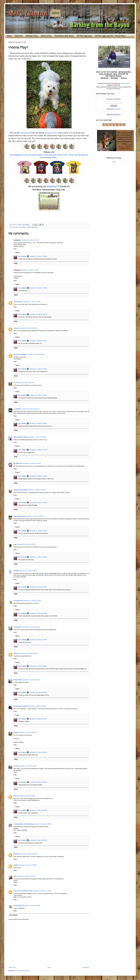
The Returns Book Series (64, 36)
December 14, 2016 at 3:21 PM (31, 627)
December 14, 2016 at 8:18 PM (38, 782)
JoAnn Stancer (18, 302)
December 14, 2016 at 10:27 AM (32, 463)
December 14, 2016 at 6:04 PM (26, 796)
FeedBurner (117, 109)
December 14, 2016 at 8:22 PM (38, 810)
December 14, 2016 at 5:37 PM (28, 766)
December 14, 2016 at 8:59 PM (28, 854)
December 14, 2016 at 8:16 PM (38, 752)
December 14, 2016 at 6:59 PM (42, 824)
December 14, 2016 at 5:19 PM (37, 706)
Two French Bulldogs (20, 354)
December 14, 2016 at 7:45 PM (38, 395)
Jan (15, 383)
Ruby (15, 876)
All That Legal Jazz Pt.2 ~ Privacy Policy (110, 36)
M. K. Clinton (22, 256)
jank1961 (16, 571)
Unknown (16, 328)
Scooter (16, 766)
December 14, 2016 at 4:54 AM (30, 270)
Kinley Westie (18, 680)
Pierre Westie (23, 227)
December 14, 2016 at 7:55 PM (38, 531)
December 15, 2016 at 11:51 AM (42, 891)
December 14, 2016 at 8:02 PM (38, 613)
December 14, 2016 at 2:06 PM (28, 571)
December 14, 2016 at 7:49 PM (38, 423)
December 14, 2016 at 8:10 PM (38, 693)
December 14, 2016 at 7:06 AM (32, 302)
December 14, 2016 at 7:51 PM (38, 450)
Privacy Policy (125, 83)
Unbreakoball (25, 133)
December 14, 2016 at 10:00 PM (27, 865)
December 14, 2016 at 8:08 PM (38, 666)
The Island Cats (18, 601)
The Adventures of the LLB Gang (23, 824)
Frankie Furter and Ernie (21, 706)
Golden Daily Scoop (19, 516)
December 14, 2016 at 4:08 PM (28, 653)
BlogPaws (52, 186)
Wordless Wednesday (32, 227)
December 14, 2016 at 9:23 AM (35, 354)
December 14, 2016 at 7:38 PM (38, 256)
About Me (19, 36)
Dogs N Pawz (52, 133)
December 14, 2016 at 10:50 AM (37, 490)
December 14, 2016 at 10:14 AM (37, 437)
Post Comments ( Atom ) (23, 971)
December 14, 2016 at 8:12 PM (38, 719)
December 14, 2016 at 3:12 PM (32, 601)
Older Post (86, 968)
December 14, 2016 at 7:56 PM (38, 587)
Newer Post (12, 968)
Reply (15, 249)
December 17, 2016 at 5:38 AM (31, 906)
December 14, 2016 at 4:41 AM (30, 240)
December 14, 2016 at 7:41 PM (38, 314)
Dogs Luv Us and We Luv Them (23, 891)
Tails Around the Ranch (20, 437)
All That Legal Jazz (84, 36)
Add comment (13, 915)
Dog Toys (16, 227)
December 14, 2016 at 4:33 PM (31, 680)
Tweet (114, 162)
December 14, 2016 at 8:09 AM (28, 328)
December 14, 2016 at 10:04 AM (30, 409)
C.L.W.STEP (17, 409)
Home (9, 36)
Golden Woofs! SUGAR (20, 490)
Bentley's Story (32, 36)
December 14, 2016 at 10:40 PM (26, 876)
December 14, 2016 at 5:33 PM (27, 733)
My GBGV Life (18, 463)
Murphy (16, 733)
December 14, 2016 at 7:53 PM (38, 476)
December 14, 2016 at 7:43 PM (38, 369)
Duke (15, 544)
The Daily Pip (18, 627)
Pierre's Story (46, 36)
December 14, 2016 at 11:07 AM (35, 516)
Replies (17, 253)
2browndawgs (18, 906)
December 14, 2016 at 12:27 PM (26, 544)
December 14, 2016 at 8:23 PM (38, 840)
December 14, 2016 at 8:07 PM (38, 640)
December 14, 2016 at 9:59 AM (25, 383)
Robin (15, 796)
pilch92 (16, 865)
